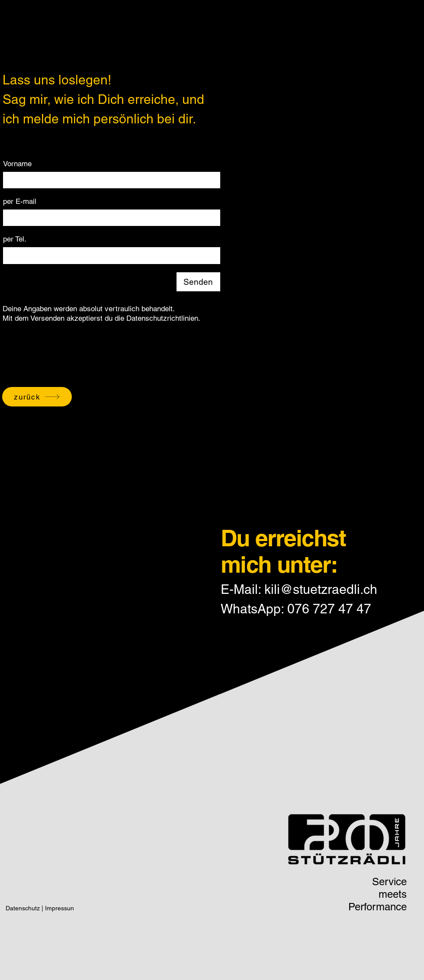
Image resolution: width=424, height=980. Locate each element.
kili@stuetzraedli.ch (321, 589)
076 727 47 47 (329, 609)
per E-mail (20, 201)
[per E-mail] (109, 218)
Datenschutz (23, 908)
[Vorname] (109, 180)
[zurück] (37, 397)
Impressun (59, 908)
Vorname (17, 164)
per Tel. (15, 239)
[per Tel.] (109, 255)
